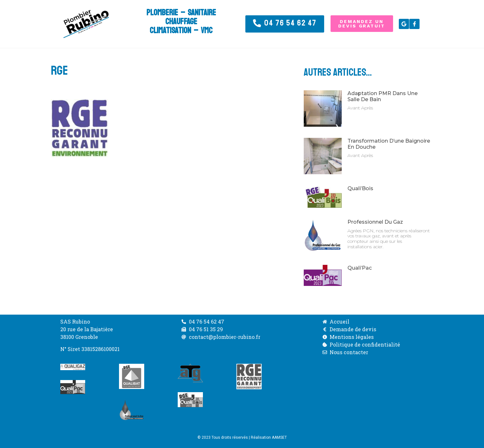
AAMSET (279, 437)
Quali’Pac (360, 268)
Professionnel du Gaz (375, 222)
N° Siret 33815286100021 (90, 349)
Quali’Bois (360, 188)
